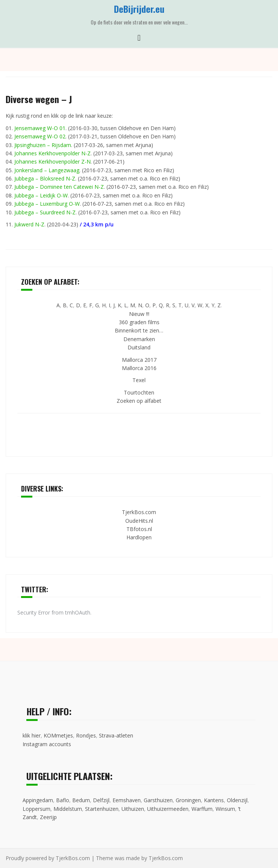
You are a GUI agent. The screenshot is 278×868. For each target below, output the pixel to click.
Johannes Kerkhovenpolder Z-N (52, 162)
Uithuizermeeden (168, 809)
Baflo (63, 800)
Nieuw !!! (139, 314)
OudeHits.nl (139, 521)
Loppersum (36, 809)
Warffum (202, 809)
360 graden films (139, 322)
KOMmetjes (58, 735)
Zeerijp (48, 817)
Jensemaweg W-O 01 (40, 128)
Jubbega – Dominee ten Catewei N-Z (59, 187)
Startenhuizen (102, 809)
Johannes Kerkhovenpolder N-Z (52, 153)
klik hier (32, 735)
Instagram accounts (47, 744)
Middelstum (68, 809)
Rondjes (86, 735)
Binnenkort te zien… (139, 330)
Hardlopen (139, 537)
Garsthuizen (158, 800)
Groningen (188, 800)
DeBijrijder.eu (139, 9)
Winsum (225, 809)
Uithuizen (133, 809)
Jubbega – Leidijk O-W (41, 195)
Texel (139, 380)
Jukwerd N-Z (29, 224)
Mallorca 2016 (139, 368)
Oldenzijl (237, 800)
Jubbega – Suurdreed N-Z (45, 212)
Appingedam (38, 800)
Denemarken (139, 339)
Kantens (214, 800)
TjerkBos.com (139, 512)
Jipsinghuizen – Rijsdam (43, 145)
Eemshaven (127, 800)
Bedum (81, 800)
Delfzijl (101, 800)
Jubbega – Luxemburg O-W (47, 204)
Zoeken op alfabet (139, 401)
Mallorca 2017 (139, 360)
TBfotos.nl (139, 529)
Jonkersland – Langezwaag (47, 170)
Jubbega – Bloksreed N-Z (45, 178)
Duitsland (139, 347)
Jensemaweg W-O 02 (40, 136)
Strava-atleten (116, 735)
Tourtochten (139, 392)
